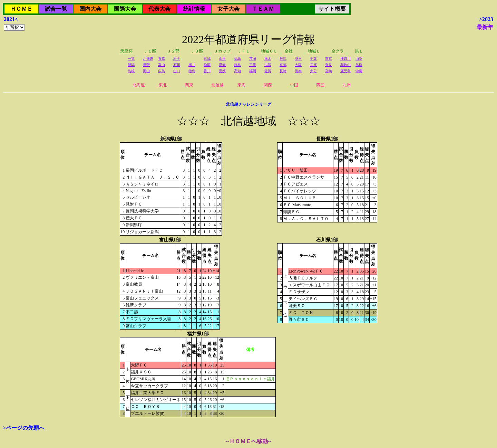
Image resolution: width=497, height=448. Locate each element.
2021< (11, 19)
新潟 (131, 65)
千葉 (313, 59)
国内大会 (90, 9)
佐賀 (268, 71)
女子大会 (228, 9)
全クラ (338, 51)
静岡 (207, 65)
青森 (162, 59)
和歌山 (345, 65)
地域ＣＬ (269, 51)
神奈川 (345, 59)
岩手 (177, 59)
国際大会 (125, 9)
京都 (283, 65)
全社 (289, 51)
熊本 (298, 71)
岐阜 (237, 65)
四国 (320, 85)
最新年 (485, 27)
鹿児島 (345, 71)
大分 (313, 71)
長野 (146, 65)
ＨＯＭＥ (21, 9)
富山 (162, 65)
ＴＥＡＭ (263, 9)
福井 (192, 65)
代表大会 (159, 9)
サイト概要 (332, 9)
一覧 (131, 59)
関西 (268, 85)
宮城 (207, 59)
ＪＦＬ (244, 51)
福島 (237, 59)
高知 (237, 71)
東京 (329, 59)
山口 (177, 71)
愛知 (222, 65)
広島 (162, 71)
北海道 (148, 59)
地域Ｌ (314, 51)
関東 (189, 85)
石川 (177, 65)
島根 (131, 71)
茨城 (253, 59)
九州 (347, 85)
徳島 (192, 71)
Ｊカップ (222, 51)
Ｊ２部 (173, 51)
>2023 (486, 19)
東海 (242, 85)
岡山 (146, 71)
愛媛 (222, 71)
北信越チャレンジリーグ (248, 104)
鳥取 (359, 65)
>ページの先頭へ (24, 428)
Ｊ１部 (150, 51)
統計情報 (194, 9)
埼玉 (298, 59)
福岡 (253, 71)
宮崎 (329, 71)
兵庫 (313, 65)
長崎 (283, 71)
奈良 (329, 65)
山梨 (359, 59)
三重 (253, 65)
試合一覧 (56, 9)
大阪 (298, 65)
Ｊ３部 (197, 51)
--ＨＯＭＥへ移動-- (248, 441)
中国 (294, 85)
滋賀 (268, 65)
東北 (163, 85)
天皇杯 (126, 51)
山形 (222, 59)
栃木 (268, 59)
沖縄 (359, 71)
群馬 (283, 59)
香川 (207, 71)
